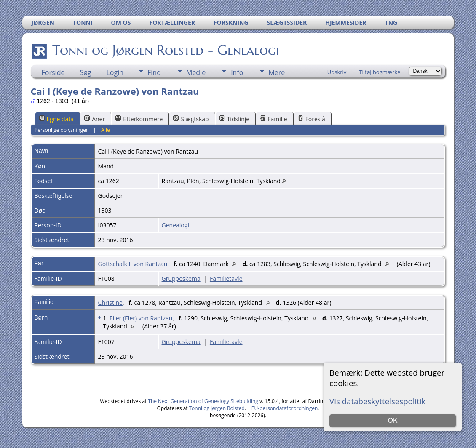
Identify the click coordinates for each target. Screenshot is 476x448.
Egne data (57, 119)
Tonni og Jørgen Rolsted (217, 408)
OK (393, 420)
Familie (273, 119)
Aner (95, 119)
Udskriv (337, 72)
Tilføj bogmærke (380, 72)
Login (115, 72)
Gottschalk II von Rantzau (133, 264)
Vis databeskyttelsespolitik (377, 401)
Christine (110, 303)
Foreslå (312, 119)
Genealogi (175, 225)
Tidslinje (235, 119)
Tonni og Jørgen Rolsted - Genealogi (165, 50)
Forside (53, 72)
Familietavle (226, 279)
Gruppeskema (181, 279)
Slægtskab (191, 119)
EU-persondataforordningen (285, 408)
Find (154, 72)
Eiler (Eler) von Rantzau (141, 318)
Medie (196, 72)
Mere (277, 72)
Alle (105, 130)
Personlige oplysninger (61, 130)
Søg (85, 72)
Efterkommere (139, 119)
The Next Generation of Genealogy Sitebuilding (203, 401)
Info (237, 72)
